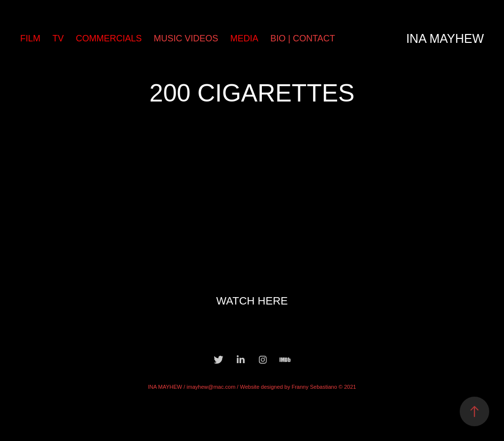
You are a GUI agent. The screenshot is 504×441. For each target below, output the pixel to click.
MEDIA (244, 38)
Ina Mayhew (445, 38)
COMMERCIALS (109, 38)
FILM (30, 38)
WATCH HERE (252, 301)
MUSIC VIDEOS (186, 38)
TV (58, 38)
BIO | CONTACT (302, 38)
